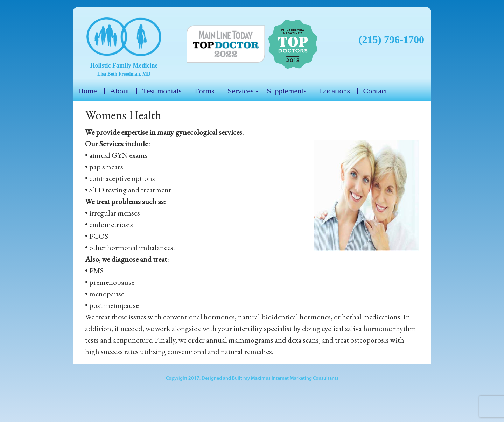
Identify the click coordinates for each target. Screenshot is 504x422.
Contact (375, 91)
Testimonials (162, 91)
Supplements (287, 91)
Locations (335, 91)
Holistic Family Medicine (124, 65)
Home (87, 91)
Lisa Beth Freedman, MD (124, 74)
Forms (204, 91)
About (120, 91)
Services (241, 91)
